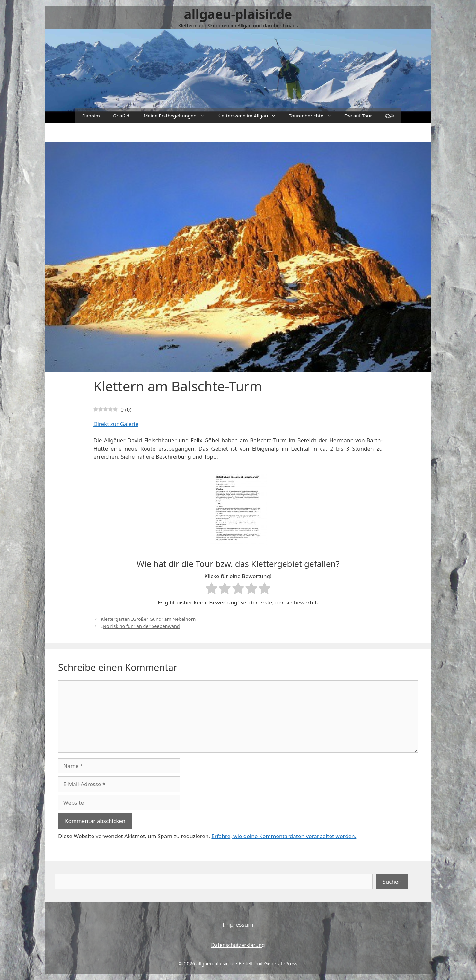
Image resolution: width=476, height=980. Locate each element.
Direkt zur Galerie (116, 424)
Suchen (392, 882)
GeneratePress (281, 963)
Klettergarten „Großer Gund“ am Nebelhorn (148, 619)
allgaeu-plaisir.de (238, 14)
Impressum (238, 924)
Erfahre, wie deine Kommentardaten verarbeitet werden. (284, 836)
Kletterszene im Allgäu (250, 116)
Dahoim (91, 116)
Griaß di (122, 116)
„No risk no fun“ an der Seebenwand (140, 626)
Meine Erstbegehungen (177, 116)
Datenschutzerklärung (238, 945)
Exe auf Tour (358, 116)
